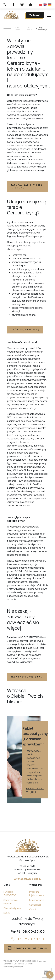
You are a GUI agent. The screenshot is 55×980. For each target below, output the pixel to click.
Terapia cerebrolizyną (43, 29)
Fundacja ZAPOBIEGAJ (10, 894)
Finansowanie (37, 900)
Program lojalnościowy (37, 894)
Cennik (33, 909)
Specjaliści (35, 905)
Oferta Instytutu (29, 29)
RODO (7, 913)
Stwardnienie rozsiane (11, 902)
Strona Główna (17, 29)
